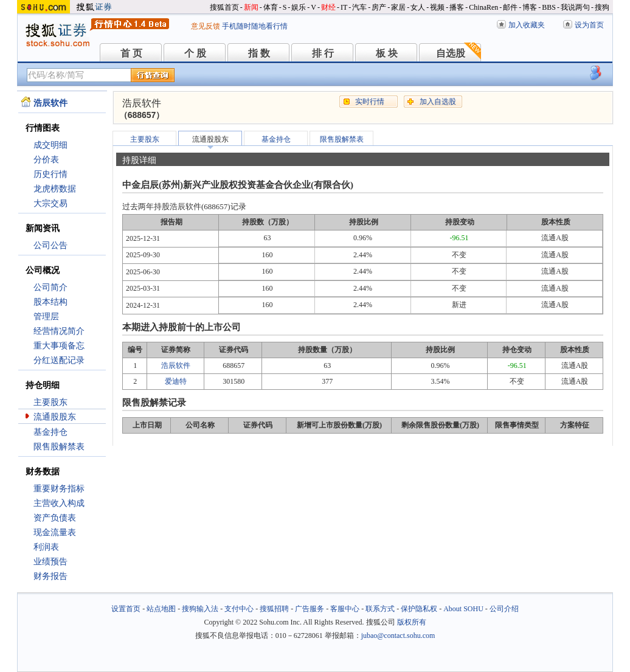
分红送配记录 (59, 360)
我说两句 (575, 7)
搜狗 (602, 7)
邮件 (510, 7)
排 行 (323, 53)
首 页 (131, 53)
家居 (398, 7)
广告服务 (310, 609)
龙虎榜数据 (55, 189)
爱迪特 (176, 381)
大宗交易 (50, 203)
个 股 (195, 53)
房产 (379, 7)
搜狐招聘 (274, 609)
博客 (530, 7)
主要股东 (50, 402)
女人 (418, 7)
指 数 (259, 53)
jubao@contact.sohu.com (398, 636)
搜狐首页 (224, 7)
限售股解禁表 (59, 447)
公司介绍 (504, 609)
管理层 (46, 317)
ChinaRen (483, 7)
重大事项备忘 (59, 346)
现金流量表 (55, 532)
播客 (457, 7)
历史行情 (50, 174)
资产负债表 (55, 518)
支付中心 (239, 609)
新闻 (251, 7)
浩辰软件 (176, 365)
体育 (271, 7)
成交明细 (50, 145)
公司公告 (50, 245)
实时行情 (370, 102)
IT (344, 7)
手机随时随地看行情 (255, 26)
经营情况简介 (59, 331)
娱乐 (299, 7)
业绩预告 (50, 562)
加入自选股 (438, 102)
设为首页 (589, 25)
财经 (328, 7)
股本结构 (50, 302)
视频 (437, 7)
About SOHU (463, 609)
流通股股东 (55, 417)
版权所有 (412, 622)
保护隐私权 (419, 609)
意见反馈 (206, 26)
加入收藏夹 (527, 25)
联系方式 (380, 609)
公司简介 (50, 287)
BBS (549, 7)
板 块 (387, 53)
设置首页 (126, 609)
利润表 (46, 547)
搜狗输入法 (200, 609)
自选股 (451, 53)
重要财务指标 (59, 489)
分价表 (46, 160)
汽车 (359, 7)
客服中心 (345, 609)
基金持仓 (50, 432)
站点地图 (161, 609)
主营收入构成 (59, 503)
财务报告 (50, 576)
